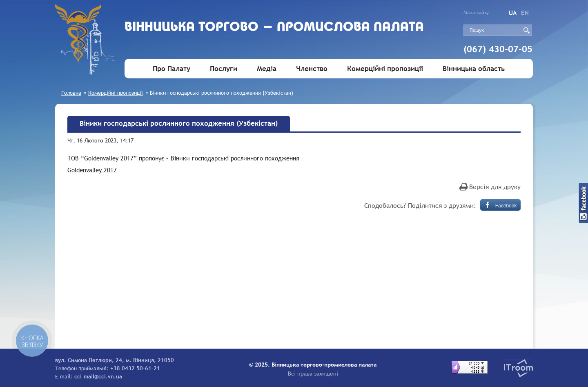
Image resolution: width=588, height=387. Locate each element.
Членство (312, 69)
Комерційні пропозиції (385, 69)
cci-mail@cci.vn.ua (98, 376)
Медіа (267, 69)
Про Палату (171, 69)
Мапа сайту (476, 13)
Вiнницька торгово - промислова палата (274, 28)
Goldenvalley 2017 (92, 170)
